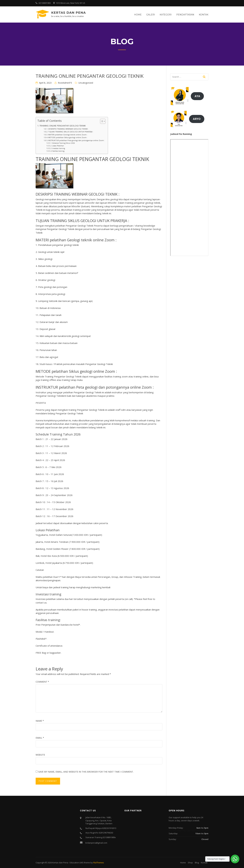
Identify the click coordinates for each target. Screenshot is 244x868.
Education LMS (77, 863)
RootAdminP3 (65, 83)
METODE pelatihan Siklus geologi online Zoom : (68, 137)
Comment (42, 682)
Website (40, 755)
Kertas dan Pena (68, 13)
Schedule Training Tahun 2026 (64, 143)
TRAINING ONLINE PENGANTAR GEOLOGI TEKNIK (63, 126)
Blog (197, 863)
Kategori (166, 15)
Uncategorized (86, 83)
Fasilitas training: (59, 151)
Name (40, 721)
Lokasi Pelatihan (58, 146)
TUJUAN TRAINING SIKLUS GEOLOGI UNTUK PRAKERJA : (71, 132)
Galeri (151, 15)
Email (40, 738)
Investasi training (59, 148)
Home (138, 15)
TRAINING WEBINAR (71, 194)
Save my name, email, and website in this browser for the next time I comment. (86, 772)
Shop (190, 863)
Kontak (204, 15)
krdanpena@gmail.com (96, 843)
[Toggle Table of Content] (101, 121)
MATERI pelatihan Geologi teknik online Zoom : (68, 135)
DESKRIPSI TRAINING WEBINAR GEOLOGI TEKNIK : (68, 129)
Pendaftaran (185, 15)
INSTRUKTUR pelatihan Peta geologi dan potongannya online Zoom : (76, 140)
